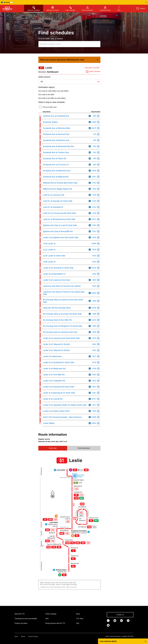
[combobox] (69, 44)
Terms (16, 636)
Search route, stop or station (51, 39)
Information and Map (92, 68)
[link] (69, 60)
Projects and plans (21, 623)
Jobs (47, 619)
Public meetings (51, 614)
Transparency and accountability (26, 619)
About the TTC (20, 614)
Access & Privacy (33, 636)
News (78, 614)
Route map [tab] (53, 448)
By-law (23, 636)
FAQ (78, 623)
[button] (74, 2)
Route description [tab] (84, 448)
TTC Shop (80, 619)
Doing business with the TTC (55, 623)
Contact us (120, 615)
